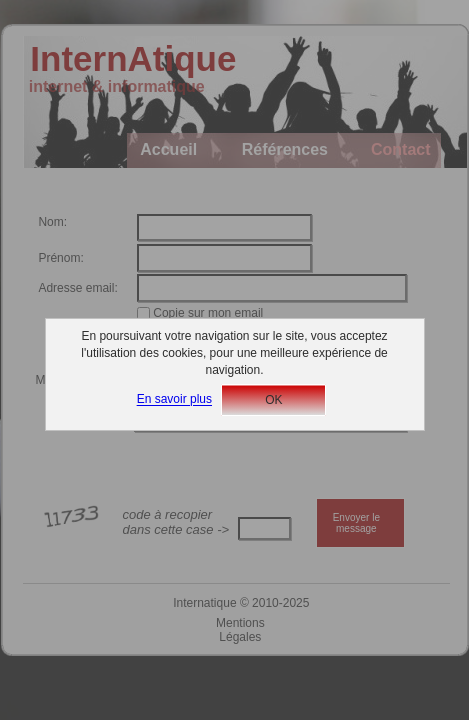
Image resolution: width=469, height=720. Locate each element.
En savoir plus (174, 400)
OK (273, 400)
